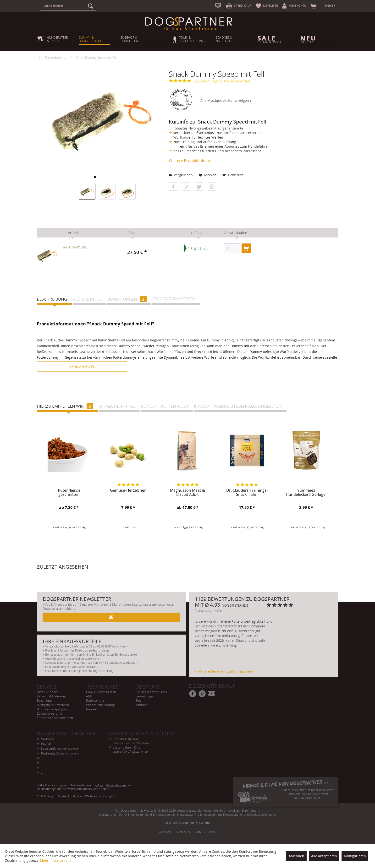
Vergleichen (181, 175)
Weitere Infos (87, 299)
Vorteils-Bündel (205, 832)
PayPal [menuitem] (46, 744)
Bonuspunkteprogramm (54, 709)
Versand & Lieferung (51, 696)
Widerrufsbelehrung (100, 705)
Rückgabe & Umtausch (53, 705)
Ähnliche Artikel (117, 406)
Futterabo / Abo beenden (55, 718)
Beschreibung (52, 299)
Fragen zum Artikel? (174, 299)
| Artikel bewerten (235, 81)
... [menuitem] (42, 758)
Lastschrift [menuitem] (60, 749)
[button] (173, 187)
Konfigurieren (355, 856)
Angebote (165, 832)
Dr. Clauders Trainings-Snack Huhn (247, 493)
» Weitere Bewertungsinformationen (224, 671)
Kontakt (141, 705)
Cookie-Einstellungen (101, 692)
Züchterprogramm (50, 713)
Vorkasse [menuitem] (48, 739)
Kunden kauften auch (165, 406)
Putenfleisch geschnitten (69, 493)
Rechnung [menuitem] (60, 753)
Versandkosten (116, 785)
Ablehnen (296, 856)
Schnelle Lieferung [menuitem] (144, 739)
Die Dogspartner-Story (151, 692)
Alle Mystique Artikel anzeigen (226, 100)
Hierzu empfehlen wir (65, 406)
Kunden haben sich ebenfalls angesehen (238, 406)
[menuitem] (68, 6)
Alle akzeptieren (324, 856)
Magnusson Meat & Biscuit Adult (187, 493)
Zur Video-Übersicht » (308, 798)
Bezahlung (44, 701)
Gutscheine (183, 832)
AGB (89, 696)
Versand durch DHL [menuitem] (144, 747)
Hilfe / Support (47, 692)
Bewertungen (194, 81)
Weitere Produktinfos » (190, 161)
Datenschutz (95, 701)
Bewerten (233, 175)
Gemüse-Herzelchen (128, 491)
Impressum (94, 709)
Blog (138, 701)
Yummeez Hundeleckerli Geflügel (306, 493)
